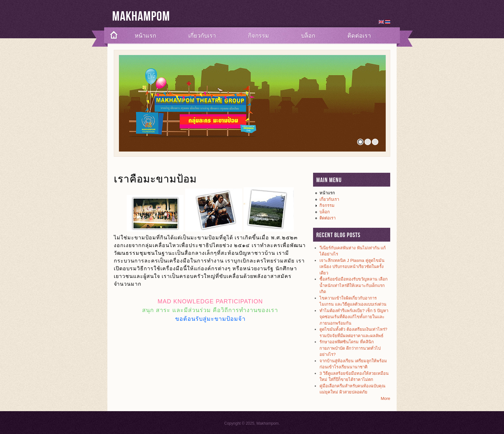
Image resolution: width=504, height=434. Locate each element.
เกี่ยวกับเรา (202, 36)
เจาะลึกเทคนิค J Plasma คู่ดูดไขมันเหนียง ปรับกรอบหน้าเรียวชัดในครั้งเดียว (352, 267)
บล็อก (308, 36)
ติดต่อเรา (359, 36)
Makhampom (141, 17)
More (385, 398)
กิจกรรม (259, 36)
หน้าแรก (145, 36)
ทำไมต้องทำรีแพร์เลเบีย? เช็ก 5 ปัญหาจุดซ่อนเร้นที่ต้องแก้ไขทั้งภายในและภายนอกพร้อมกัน (354, 317)
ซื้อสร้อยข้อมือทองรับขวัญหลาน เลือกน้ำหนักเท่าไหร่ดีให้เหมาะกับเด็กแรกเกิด (354, 285)
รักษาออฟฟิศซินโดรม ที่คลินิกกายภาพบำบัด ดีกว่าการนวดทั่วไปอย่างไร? (350, 348)
